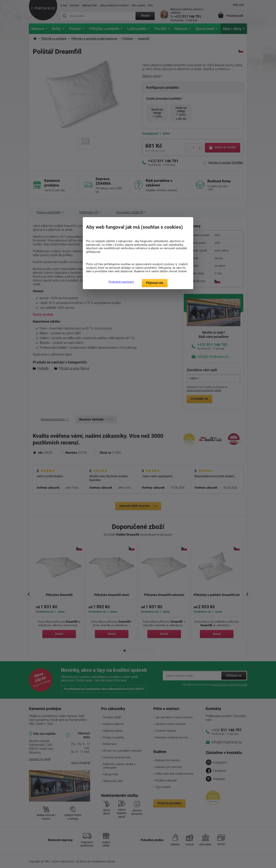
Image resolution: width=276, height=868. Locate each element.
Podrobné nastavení (121, 282)
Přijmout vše (155, 283)
